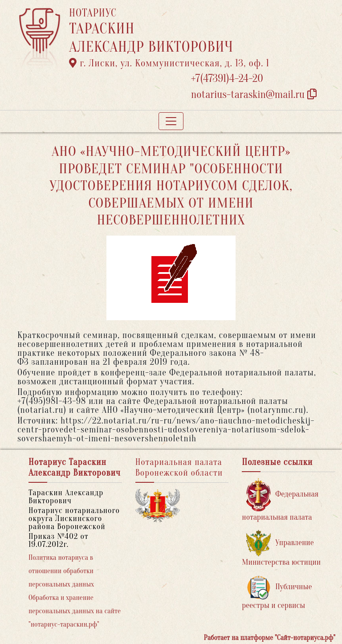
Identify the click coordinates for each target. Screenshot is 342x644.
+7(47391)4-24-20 (227, 79)
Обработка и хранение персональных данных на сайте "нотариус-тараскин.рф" (75, 611)
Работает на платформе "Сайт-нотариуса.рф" (270, 638)
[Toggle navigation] (171, 121)
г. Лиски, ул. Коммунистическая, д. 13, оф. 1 (169, 63)
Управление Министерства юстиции (281, 548)
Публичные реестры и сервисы (277, 593)
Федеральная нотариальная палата (280, 500)
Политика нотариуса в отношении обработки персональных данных (61, 571)
